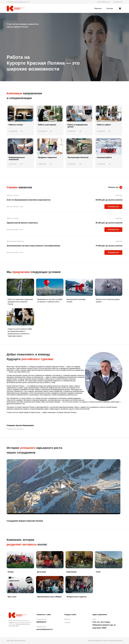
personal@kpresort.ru (104, 2)
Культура (110, 8)
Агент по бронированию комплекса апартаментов (29, 200)
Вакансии (98, 8)
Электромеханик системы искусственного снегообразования (33, 246)
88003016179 (118, 2)
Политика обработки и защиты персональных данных (105, 641)
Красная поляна (17, 615)
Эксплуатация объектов (15, 241)
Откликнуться (113, 207)
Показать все (113, 187)
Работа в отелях (13, 195)
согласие (11, 622)
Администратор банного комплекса (22, 223)
